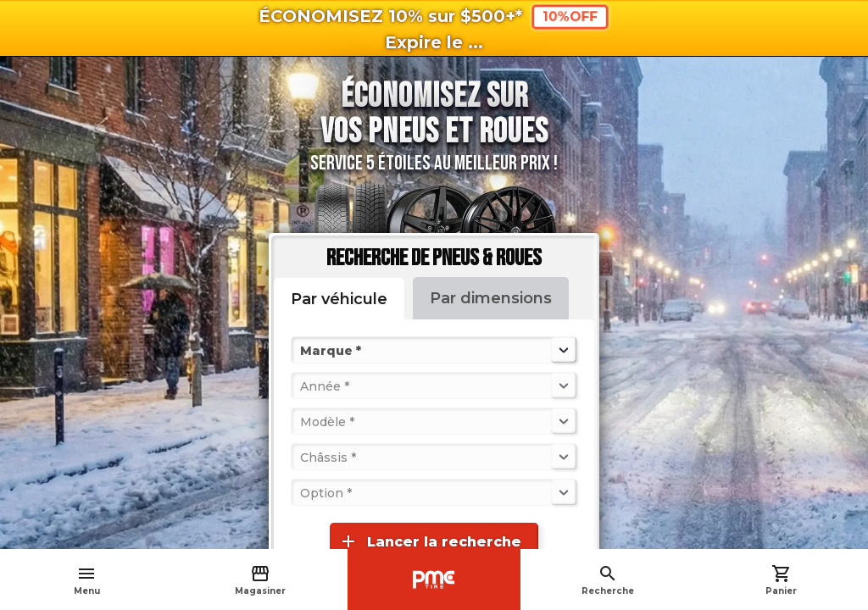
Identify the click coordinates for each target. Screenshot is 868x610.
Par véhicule (339, 299)
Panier (781, 580)
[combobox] (302, 350)
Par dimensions (491, 298)
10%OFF (570, 17)
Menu (87, 580)
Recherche (608, 580)
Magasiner (260, 580)
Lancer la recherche (430, 541)
